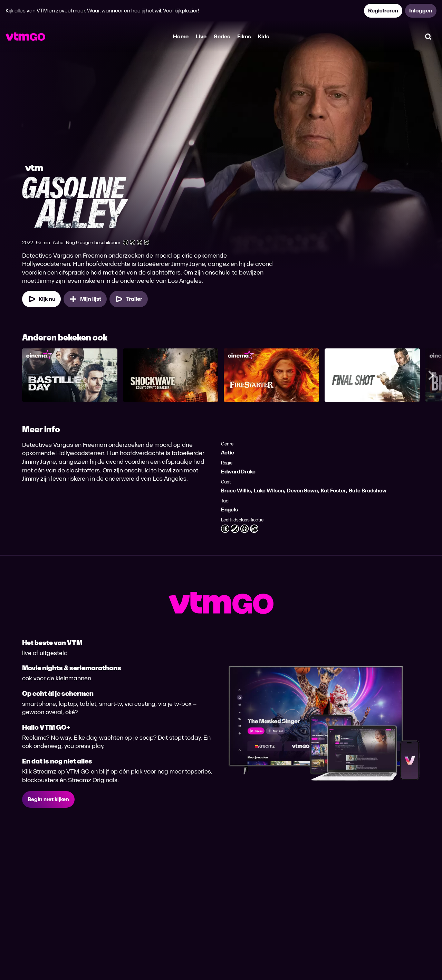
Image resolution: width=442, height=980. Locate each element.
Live (201, 36)
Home (181, 36)
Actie (228, 453)
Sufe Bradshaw (368, 491)
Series (222, 36)
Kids (263, 36)
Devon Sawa (302, 491)
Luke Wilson (269, 491)
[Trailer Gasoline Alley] (129, 299)
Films (244, 36)
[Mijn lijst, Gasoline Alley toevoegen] (85, 299)
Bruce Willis (236, 491)
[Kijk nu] (41, 299)
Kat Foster (333, 491)
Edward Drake (238, 472)
